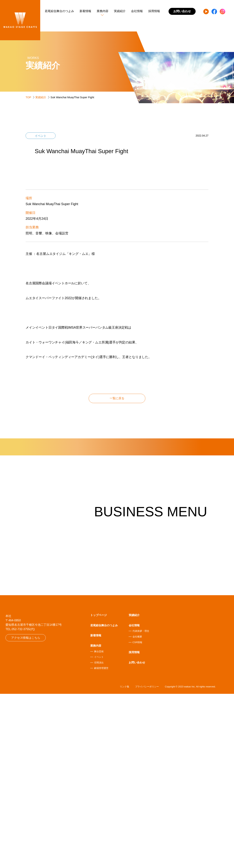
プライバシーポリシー (147, 861)
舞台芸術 (99, 825)
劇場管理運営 (101, 842)
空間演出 (99, 836)
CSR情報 (137, 816)
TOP (28, 97)
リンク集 (124, 861)
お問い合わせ (137, 836)
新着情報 (85, 11)
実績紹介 (120, 11)
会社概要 (137, 810)
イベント (99, 831)
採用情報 (154, 11)
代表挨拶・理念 (141, 805)
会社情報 (137, 11)
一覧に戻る (117, 493)
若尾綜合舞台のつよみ (59, 11)
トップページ (99, 789)
